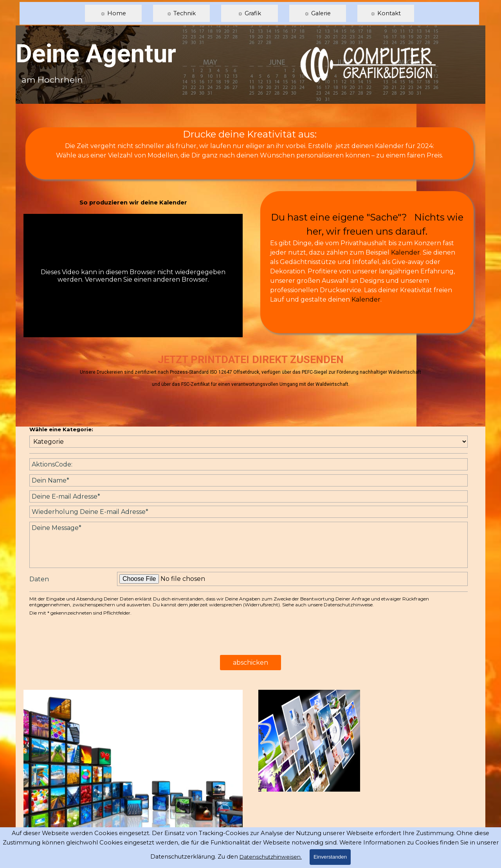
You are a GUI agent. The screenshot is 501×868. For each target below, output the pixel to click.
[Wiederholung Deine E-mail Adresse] (249, 512)
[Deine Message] (249, 545)
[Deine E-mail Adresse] (249, 496)
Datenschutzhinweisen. (271, 857)
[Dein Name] (249, 480)
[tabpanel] (250, 148)
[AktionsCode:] (249, 464)
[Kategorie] (249, 442)
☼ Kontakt (385, 13)
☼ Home (113, 13)
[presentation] (89, 636)
